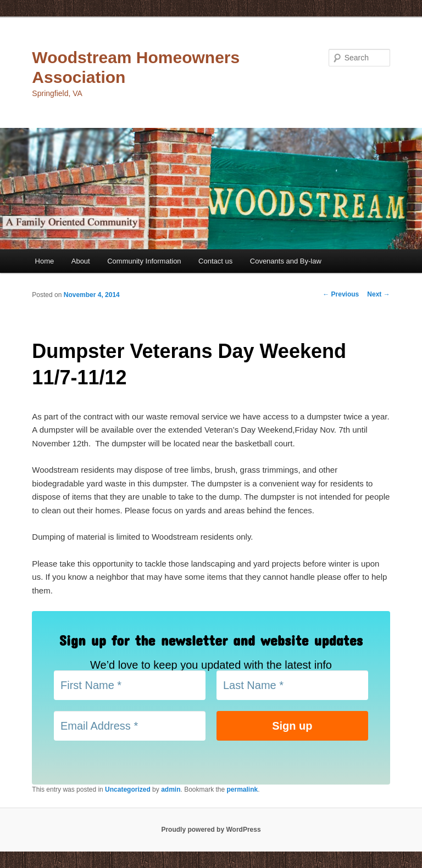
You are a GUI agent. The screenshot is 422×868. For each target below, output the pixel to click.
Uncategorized (128, 789)
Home (45, 261)
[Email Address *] (130, 726)
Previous (341, 294)
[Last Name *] (292, 685)
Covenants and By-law (286, 261)
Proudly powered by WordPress (211, 830)
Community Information (144, 261)
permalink (243, 789)
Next (378, 294)
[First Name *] (130, 685)
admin (171, 789)
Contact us (215, 261)
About (81, 261)
